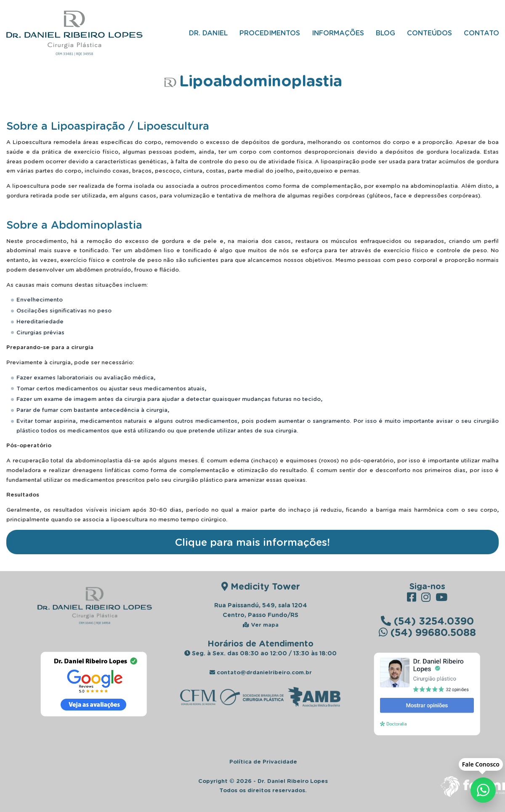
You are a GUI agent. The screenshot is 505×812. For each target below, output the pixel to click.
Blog (385, 33)
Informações (338, 33)
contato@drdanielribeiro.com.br (261, 672)
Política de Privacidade (263, 761)
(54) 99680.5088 (427, 632)
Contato (481, 33)
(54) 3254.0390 (427, 621)
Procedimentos (270, 33)
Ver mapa (261, 625)
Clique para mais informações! (252, 542)
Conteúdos (429, 33)
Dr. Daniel (208, 33)
